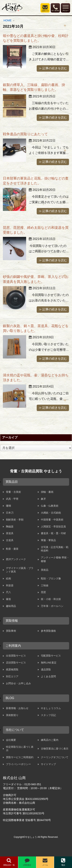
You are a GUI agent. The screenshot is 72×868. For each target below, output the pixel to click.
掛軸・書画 (47, 492)
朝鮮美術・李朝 (15, 520)
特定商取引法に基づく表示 (20, 749)
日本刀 (10, 513)
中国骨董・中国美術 (52, 520)
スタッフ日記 (48, 715)
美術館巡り (12, 715)
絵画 (8, 579)
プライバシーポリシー (18, 764)
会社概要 (11, 740)
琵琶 (43, 592)
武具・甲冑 (12, 499)
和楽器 (10, 585)
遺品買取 (46, 670)
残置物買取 (12, 670)
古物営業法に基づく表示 (55, 749)
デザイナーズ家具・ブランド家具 (20, 570)
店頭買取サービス (16, 663)
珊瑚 (8, 506)
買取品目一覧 (9, 862)
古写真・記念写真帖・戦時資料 (55, 549)
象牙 (43, 499)
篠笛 (8, 599)
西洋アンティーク (16, 559)
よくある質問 (48, 676)
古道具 (10, 540)
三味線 (45, 585)
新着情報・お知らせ (17, 708)
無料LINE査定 (49, 663)
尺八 (8, 592)
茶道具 (10, 533)
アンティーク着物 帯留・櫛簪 (55, 559)
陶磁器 (10, 527)
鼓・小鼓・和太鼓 (51, 599)
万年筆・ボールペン (52, 606)
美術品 (45, 570)
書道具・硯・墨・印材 (53, 533)
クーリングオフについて (55, 757)
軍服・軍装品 (48, 540)
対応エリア (12, 676)
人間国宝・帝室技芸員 (53, 527)
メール (45, 862)
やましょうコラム (51, 708)
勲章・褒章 (12, 549)
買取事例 (11, 631)
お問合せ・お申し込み (18, 683)
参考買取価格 (48, 631)
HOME (7, 20)
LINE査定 (27, 862)
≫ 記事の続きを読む (53, 68)
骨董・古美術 (13, 492)
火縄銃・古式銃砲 (51, 513)
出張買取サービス (16, 656)
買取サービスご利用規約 (20, 757)
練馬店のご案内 (50, 740)
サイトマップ (48, 764)
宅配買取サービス (51, 656)
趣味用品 (11, 606)
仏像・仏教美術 (50, 506)
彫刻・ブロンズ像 (51, 579)
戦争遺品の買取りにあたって (25, 134)
